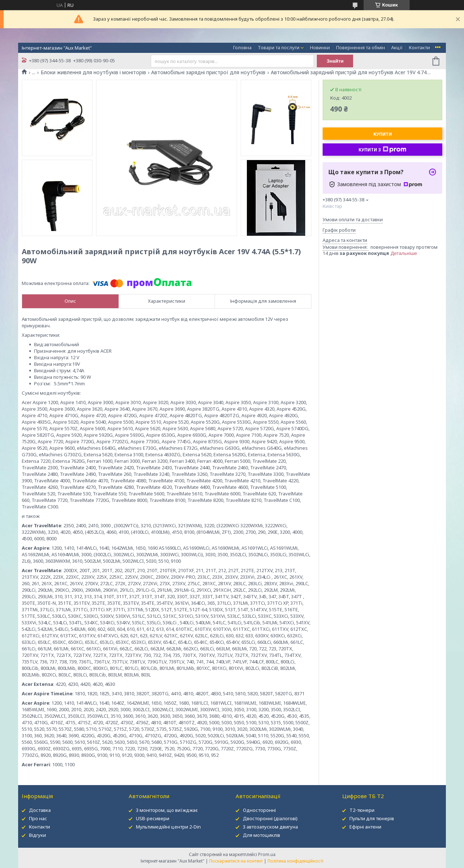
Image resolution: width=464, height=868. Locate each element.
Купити (383, 134)
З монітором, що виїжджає (167, 810)
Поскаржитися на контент (236, 861)
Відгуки (38, 835)
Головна (242, 47)
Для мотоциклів (262, 835)
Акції (397, 47)
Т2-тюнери (362, 810)
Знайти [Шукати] (335, 61)
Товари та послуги (279, 47)
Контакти (419, 47)
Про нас (38, 818)
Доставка (40, 810)
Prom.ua (267, 854)
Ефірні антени (365, 827)
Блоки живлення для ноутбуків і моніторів (93, 72)
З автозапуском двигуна (270, 827)
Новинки (320, 47)
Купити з (382, 150)
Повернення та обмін (361, 47)
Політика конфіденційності (295, 861)
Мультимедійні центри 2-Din (168, 827)
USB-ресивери (153, 818)
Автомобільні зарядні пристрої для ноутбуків (208, 72)
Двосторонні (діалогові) (270, 818)
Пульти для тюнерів (372, 818)
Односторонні (259, 810)
